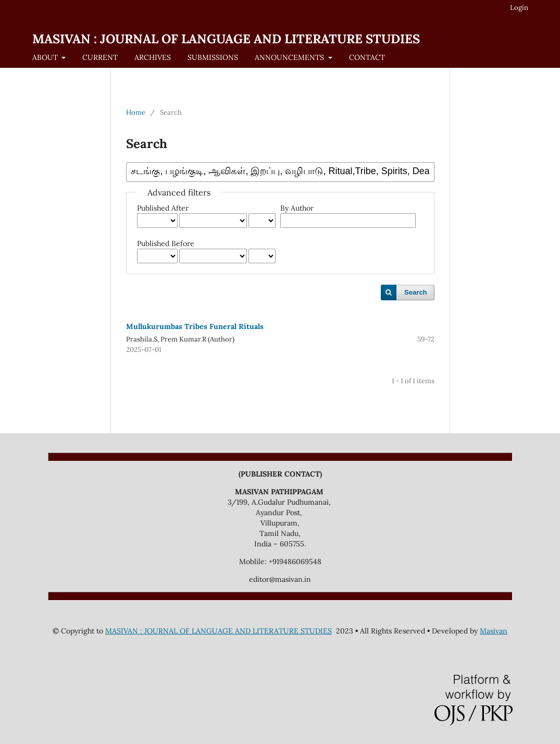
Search (415, 292)
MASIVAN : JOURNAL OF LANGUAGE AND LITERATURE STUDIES (226, 39)
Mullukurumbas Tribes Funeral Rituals (195, 326)
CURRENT (100, 57)
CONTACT (367, 57)
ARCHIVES (153, 57)
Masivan (494, 631)
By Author (297, 208)
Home (136, 112)
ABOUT (46, 57)
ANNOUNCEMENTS (290, 57)
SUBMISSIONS (213, 57)
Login (519, 8)
